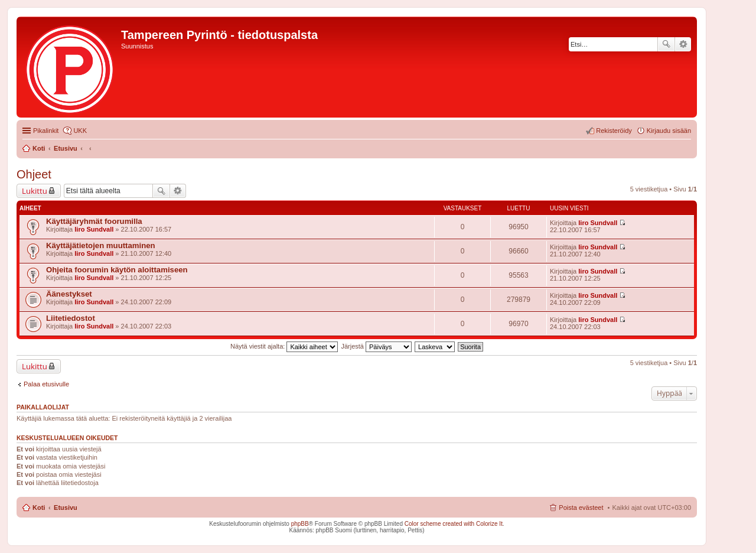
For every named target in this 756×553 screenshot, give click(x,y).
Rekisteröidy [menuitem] (614, 131)
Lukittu (35, 191)
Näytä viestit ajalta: (284, 346)
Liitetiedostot (71, 318)
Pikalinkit (46, 131)
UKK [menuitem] (80, 131)
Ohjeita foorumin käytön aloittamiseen (117, 270)
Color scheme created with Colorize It (454, 524)
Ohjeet (34, 174)
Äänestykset (69, 294)
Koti (39, 508)
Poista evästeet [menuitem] (581, 508)
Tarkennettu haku (683, 44)
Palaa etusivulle (46, 384)
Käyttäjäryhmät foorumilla (94, 221)
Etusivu (66, 508)
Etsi (666, 44)
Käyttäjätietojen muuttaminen (101, 245)
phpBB (300, 524)
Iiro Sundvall (94, 229)
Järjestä (376, 346)
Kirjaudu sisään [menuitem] (669, 131)
